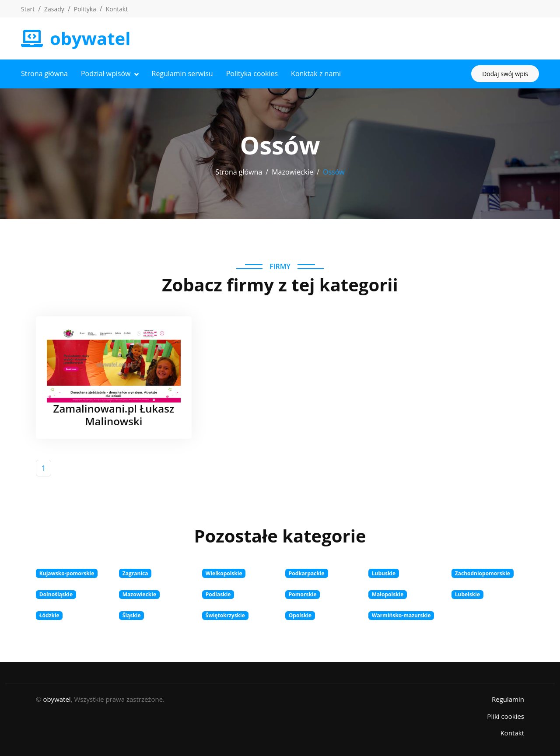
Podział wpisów (106, 73)
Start (28, 9)
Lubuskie (384, 573)
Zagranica (135, 573)
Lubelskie (467, 594)
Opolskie (300, 615)
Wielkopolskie (224, 573)
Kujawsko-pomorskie (67, 573)
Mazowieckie (292, 172)
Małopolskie (388, 594)
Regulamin (508, 699)
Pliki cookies (506, 716)
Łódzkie (49, 615)
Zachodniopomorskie (483, 573)
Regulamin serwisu (182, 73)
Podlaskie (218, 594)
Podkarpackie (307, 573)
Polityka (85, 9)
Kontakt (117, 9)
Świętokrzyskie (225, 615)
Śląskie (132, 615)
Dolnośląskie (56, 594)
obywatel (57, 699)
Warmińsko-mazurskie (401, 615)
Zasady (54, 9)
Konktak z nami (316, 73)
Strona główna (44, 73)
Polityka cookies (252, 73)
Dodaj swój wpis (505, 74)
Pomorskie (303, 594)
